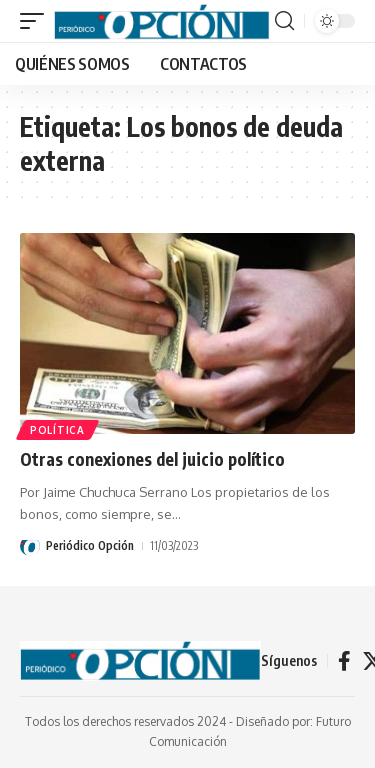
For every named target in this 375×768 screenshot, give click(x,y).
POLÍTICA (57, 430)
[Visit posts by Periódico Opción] (30, 546)
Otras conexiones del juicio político (152, 459)
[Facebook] (344, 661)
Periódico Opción (90, 545)
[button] (37, 20)
